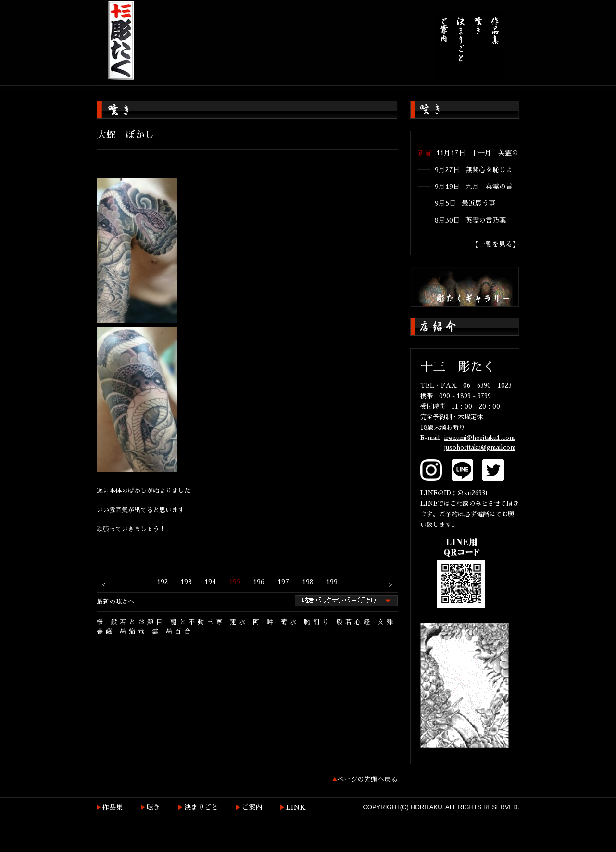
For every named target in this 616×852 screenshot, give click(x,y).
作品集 (113, 807)
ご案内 (252, 807)
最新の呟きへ (115, 602)
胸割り (318, 622)
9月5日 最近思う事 (465, 203)
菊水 (290, 622)
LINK (296, 807)
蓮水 (239, 622)
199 (332, 582)
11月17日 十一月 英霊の (477, 153)
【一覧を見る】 (495, 244)
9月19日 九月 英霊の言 (474, 187)
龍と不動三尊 (198, 622)
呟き (153, 807)
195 (235, 582)
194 (210, 582)
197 (283, 582)
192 (162, 582)
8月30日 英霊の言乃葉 (470, 220)
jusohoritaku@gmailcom (480, 447)
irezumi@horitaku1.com (479, 438)
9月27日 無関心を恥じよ (474, 170)
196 (259, 582)
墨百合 (180, 632)
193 (186, 582)
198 (308, 582)
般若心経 (354, 622)
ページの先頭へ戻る (367, 779)
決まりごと (201, 807)
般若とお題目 (138, 622)
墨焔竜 (133, 632)
